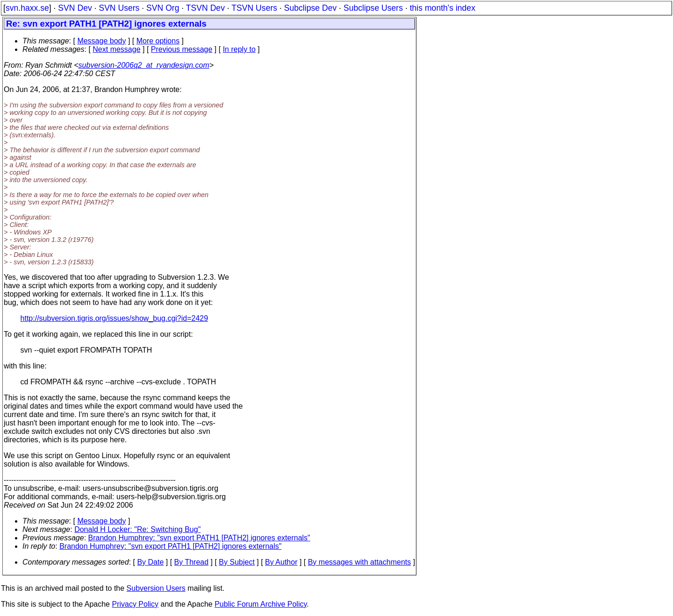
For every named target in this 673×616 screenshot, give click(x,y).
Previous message (182, 49)
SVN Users (119, 8)
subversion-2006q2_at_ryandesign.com (144, 65)
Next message (116, 49)
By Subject (236, 562)
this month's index (443, 8)
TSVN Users (254, 8)
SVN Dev (75, 8)
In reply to (239, 49)
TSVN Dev (205, 8)
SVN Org (163, 8)
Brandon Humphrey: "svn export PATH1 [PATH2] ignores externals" (199, 538)
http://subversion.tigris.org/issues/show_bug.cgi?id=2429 (115, 318)
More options (158, 41)
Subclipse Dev (310, 8)
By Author (281, 562)
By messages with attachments (360, 562)
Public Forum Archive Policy (261, 604)
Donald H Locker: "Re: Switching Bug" (137, 529)
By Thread (192, 562)
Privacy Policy (135, 604)
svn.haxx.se (27, 8)
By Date (150, 562)
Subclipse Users (373, 8)
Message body (101, 41)
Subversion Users (156, 588)
